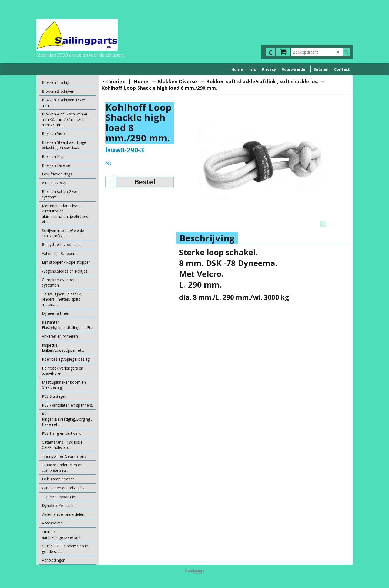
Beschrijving (207, 238)
